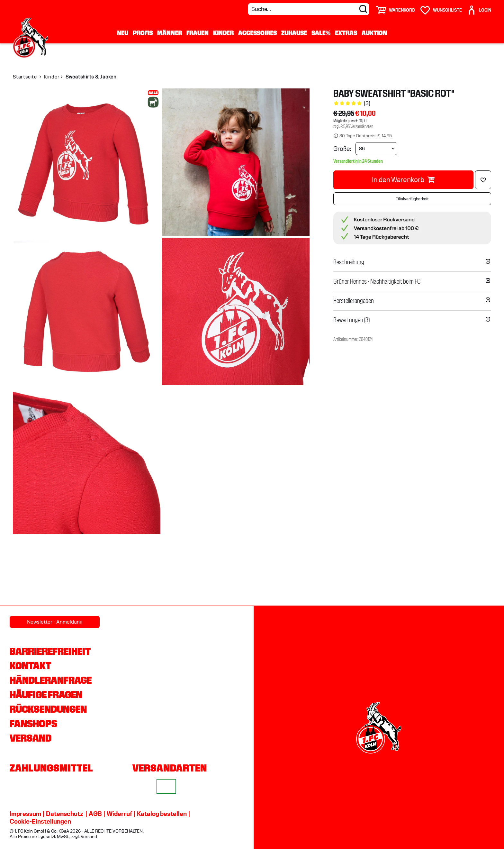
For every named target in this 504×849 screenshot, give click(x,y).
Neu (123, 33)
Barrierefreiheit (50, 651)
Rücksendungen (48, 709)
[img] (87, 162)
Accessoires (257, 33)
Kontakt (30, 666)
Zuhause (294, 33)
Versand (31, 738)
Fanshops (33, 724)
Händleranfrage (51, 680)
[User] (479, 8)
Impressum (25, 814)
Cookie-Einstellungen (40, 821)
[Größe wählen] (376, 149)
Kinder (223, 33)
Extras (346, 33)
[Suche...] (309, 9)
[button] (412, 262)
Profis (143, 33)
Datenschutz (64, 814)
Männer (170, 33)
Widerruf (119, 814)
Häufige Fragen (46, 695)
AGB (95, 814)
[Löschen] (483, 180)
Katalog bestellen (162, 814)
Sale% (321, 33)
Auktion (374, 33)
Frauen (198, 33)
